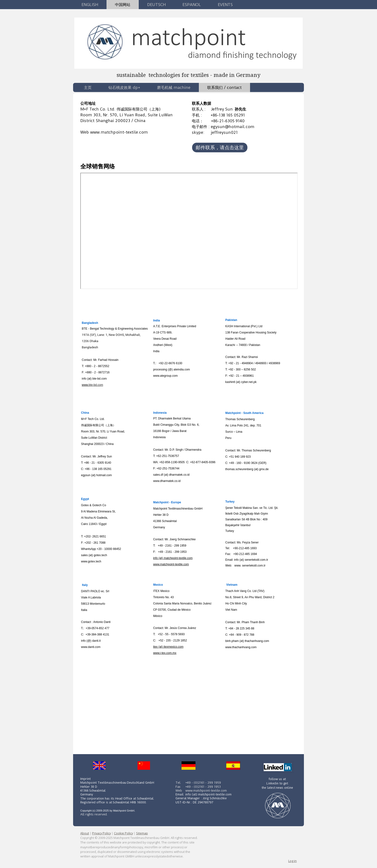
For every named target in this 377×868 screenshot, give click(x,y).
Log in (292, 861)
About (85, 833)
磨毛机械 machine (174, 87)
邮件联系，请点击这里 (220, 147)
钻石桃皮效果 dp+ (124, 87)
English (90, 5)
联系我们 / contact (224, 87)
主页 (88, 87)
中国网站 (123, 5)
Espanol (192, 5)
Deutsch (156, 5)
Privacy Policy (101, 833)
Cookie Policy (123, 833)
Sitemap (142, 833)
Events (225, 5)
